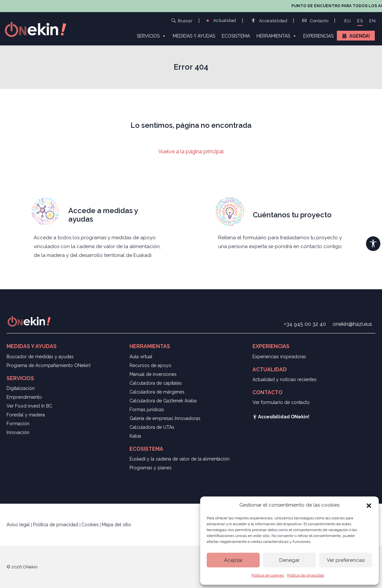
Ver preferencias (346, 560)
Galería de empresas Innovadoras (165, 418)
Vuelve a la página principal (191, 151)
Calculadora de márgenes (157, 392)
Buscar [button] (182, 20)
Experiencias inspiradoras (279, 357)
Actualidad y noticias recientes (285, 379)
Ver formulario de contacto (281, 402)
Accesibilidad (269, 21)
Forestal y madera (26, 415)
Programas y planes (151, 468)
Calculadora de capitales (156, 383)
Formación (18, 424)
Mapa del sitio (116, 525)
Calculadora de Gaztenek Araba (163, 401)
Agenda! (360, 36)
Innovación (18, 432)
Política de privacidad (306, 575)
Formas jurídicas (147, 410)
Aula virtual (141, 357)
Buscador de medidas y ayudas (40, 357)
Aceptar (233, 560)
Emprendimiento (24, 397)
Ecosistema (236, 36)
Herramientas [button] (277, 36)
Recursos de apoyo (150, 365)
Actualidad (221, 20)
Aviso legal (19, 525)
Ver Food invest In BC (29, 406)
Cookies (90, 525)
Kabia (135, 436)
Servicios (151, 36)
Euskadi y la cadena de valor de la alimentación (180, 459)
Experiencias (318, 36)
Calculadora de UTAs (152, 427)
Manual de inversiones (153, 374)
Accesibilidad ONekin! (281, 417)
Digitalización (21, 388)
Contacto (315, 21)
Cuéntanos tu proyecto (292, 215)
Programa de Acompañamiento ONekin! (49, 365)
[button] (369, 505)
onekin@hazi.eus (352, 324)
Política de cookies (268, 575)
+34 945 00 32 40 (305, 324)
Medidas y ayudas (194, 36)
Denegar (289, 560)
